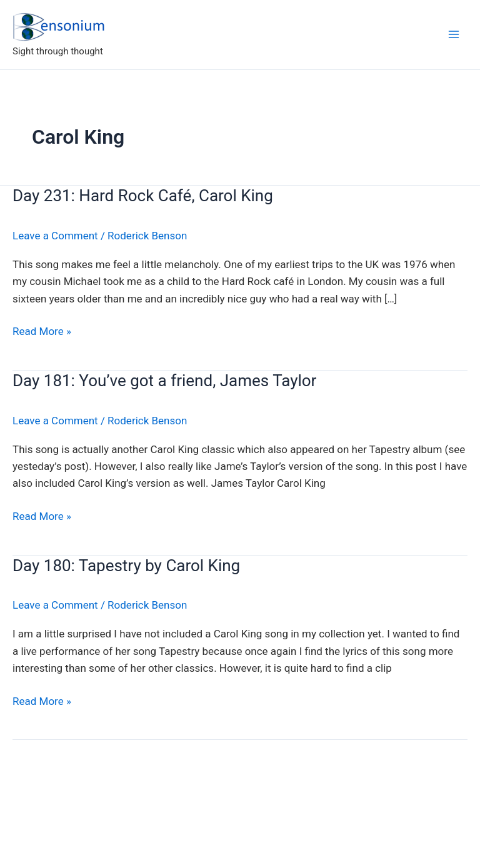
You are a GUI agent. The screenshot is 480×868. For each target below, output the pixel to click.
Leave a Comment (55, 236)
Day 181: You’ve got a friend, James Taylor (164, 381)
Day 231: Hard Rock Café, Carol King (143, 196)
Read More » (42, 332)
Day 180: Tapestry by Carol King (126, 566)
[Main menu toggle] (454, 34)
